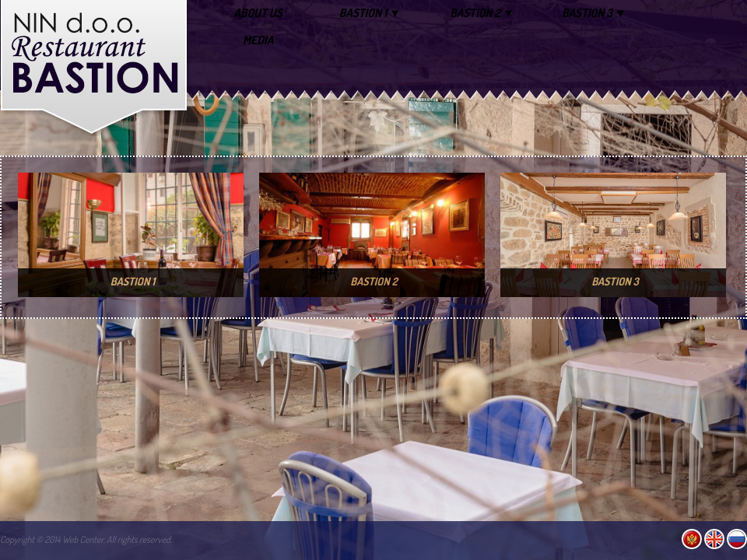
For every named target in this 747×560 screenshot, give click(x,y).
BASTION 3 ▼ (594, 13)
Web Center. (84, 539)
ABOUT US (258, 13)
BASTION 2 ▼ (482, 13)
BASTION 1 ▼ (370, 13)
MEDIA (258, 40)
